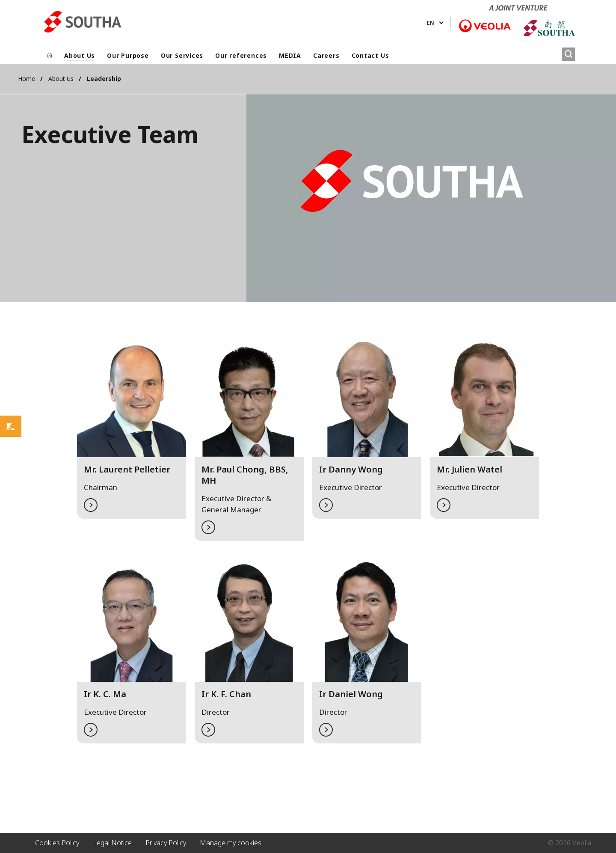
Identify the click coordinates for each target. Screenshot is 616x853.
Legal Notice (112, 843)
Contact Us (370, 55)
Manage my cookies (231, 843)
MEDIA (290, 55)
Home (27, 79)
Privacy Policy (166, 843)
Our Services (182, 55)
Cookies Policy (57, 843)
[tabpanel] (132, 433)
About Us (80, 55)
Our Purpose (128, 55)
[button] (132, 422)
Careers (326, 55)
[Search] (568, 54)
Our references (241, 55)
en (431, 23)
